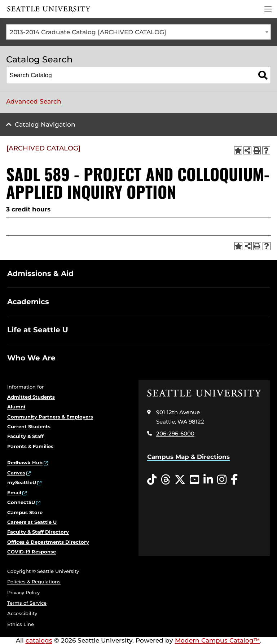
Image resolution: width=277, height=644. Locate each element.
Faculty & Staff (25, 436)
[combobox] (138, 32)
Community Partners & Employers (50, 417)
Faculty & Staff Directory (38, 532)
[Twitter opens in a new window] (180, 480)
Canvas (16, 473)
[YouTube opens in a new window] (194, 480)
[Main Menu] (268, 9)
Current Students (29, 426)
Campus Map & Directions (188, 457)
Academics (28, 302)
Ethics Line (21, 624)
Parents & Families (30, 446)
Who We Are (31, 358)
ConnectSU (21, 502)
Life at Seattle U (38, 330)
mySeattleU (22, 482)
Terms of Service (27, 603)
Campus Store (25, 512)
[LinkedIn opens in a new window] (208, 480)
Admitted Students (31, 397)
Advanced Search (34, 101)
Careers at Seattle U (32, 522)
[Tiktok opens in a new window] (152, 480)
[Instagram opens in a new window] (222, 480)
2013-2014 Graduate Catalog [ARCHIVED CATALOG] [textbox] (88, 32)
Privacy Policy (23, 592)
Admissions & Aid (40, 273)
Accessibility (22, 613)
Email (14, 492)
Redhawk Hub (25, 463)
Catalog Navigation (45, 124)
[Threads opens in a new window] (166, 480)
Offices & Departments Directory (48, 542)
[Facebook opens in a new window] (234, 480)
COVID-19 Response (32, 552)
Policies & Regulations (34, 582)
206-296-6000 (175, 433)
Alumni (16, 407)
